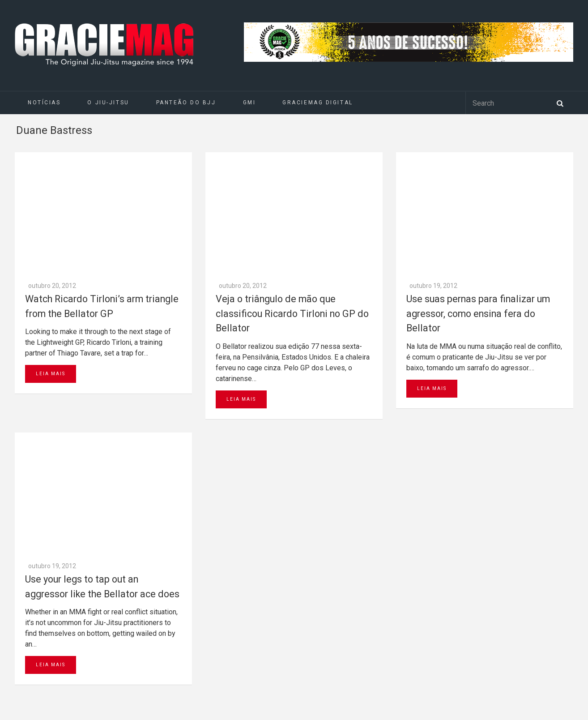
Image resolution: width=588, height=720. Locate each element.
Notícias (44, 103)
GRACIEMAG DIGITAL (318, 103)
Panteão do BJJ (186, 103)
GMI (249, 103)
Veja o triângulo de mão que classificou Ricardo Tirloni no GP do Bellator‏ (292, 195)
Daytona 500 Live (28, 716)
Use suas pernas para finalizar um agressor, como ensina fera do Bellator (478, 195)
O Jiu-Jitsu (108, 103)
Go (176, 548)
